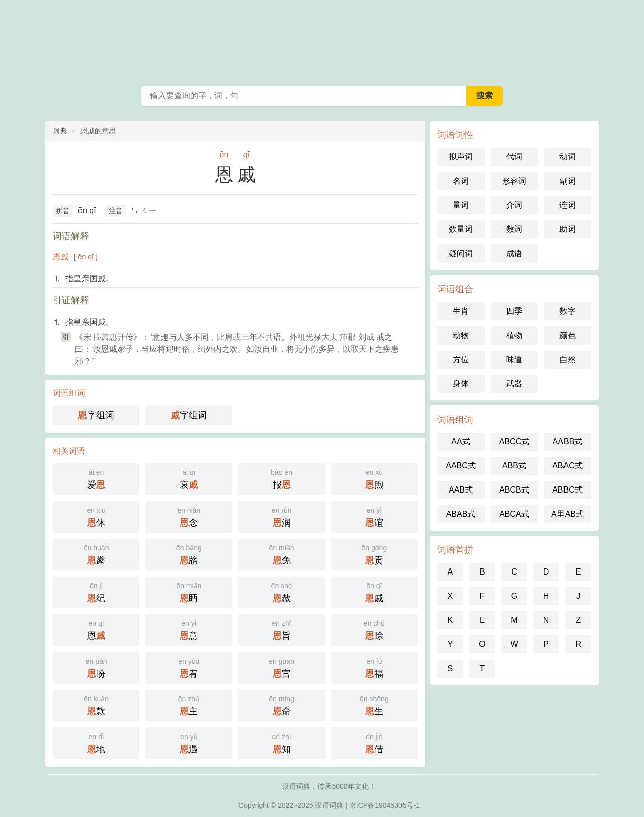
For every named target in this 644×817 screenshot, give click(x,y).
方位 (461, 359)
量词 (461, 205)
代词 (514, 157)
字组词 (96, 415)
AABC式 (461, 466)
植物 (514, 335)
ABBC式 (568, 490)
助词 (568, 229)
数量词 (461, 229)
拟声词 (461, 157)
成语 (514, 253)
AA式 (461, 441)
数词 (514, 229)
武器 (514, 384)
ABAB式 (461, 514)
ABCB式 (514, 490)
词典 (60, 131)
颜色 (568, 335)
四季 (514, 311)
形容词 (514, 181)
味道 (514, 359)
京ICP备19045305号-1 (384, 805)
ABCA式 (514, 514)
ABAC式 (568, 466)
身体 (461, 384)
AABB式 (568, 441)
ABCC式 (514, 441)
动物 (461, 335)
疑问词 (461, 253)
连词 (568, 205)
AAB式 (461, 490)
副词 (568, 181)
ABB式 (514, 466)
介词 (514, 205)
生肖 (461, 311)
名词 (461, 181)
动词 (568, 157)
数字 (568, 311)
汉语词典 (329, 805)
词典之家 (322, 40)
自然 (568, 359)
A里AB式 (568, 514)
